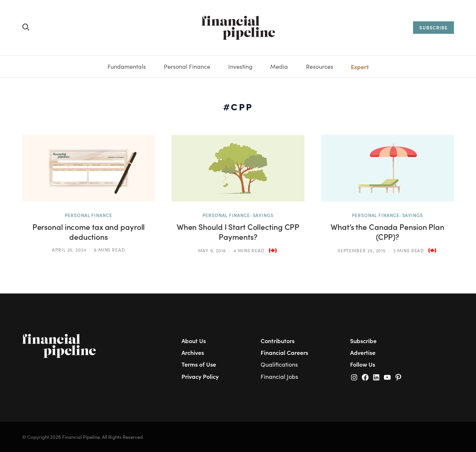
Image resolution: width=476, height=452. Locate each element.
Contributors (278, 341)
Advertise (363, 352)
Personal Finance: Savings (238, 215)
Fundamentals (127, 66)
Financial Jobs (279, 376)
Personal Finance (187, 66)
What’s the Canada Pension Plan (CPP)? (387, 232)
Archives (193, 352)
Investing (240, 66)
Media (279, 66)
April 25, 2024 (69, 250)
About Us (194, 341)
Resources (320, 66)
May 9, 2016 (212, 250)
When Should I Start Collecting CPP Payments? (238, 232)
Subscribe (363, 341)
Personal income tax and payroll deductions (89, 232)
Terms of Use (199, 364)
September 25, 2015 (362, 250)
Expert (360, 67)
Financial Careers (284, 352)
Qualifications (279, 364)
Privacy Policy (200, 376)
